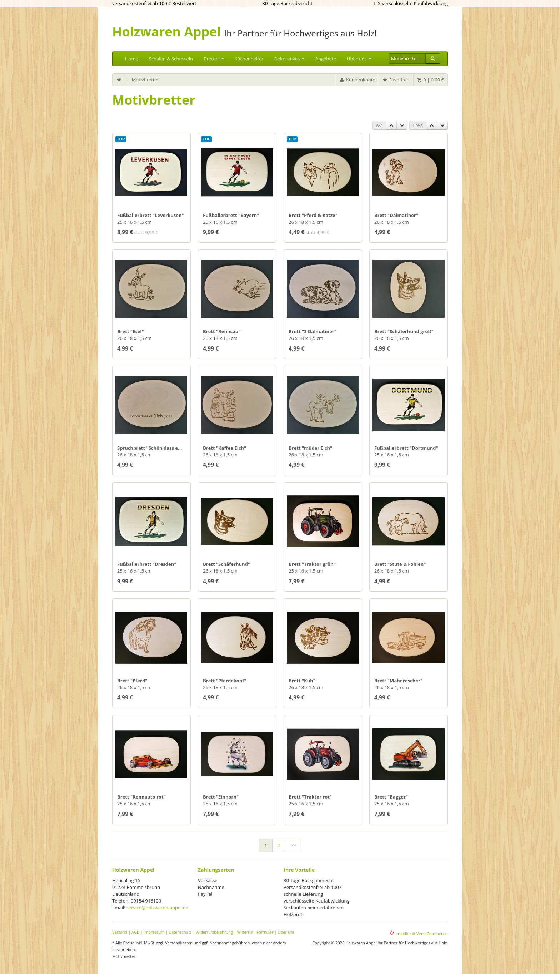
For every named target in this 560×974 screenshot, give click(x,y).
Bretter (214, 59)
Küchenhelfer (249, 59)
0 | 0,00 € (430, 80)
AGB (135, 932)
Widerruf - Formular (255, 932)
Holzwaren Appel (166, 32)
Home (132, 59)
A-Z (379, 125)
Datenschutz (180, 932)
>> (293, 845)
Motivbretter (145, 80)
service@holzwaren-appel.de (157, 908)
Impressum (154, 932)
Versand (120, 932)
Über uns (359, 59)
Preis (418, 125)
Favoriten (396, 80)
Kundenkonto (357, 80)
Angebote (326, 59)
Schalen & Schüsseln (171, 59)
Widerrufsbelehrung (214, 932)
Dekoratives (289, 59)
